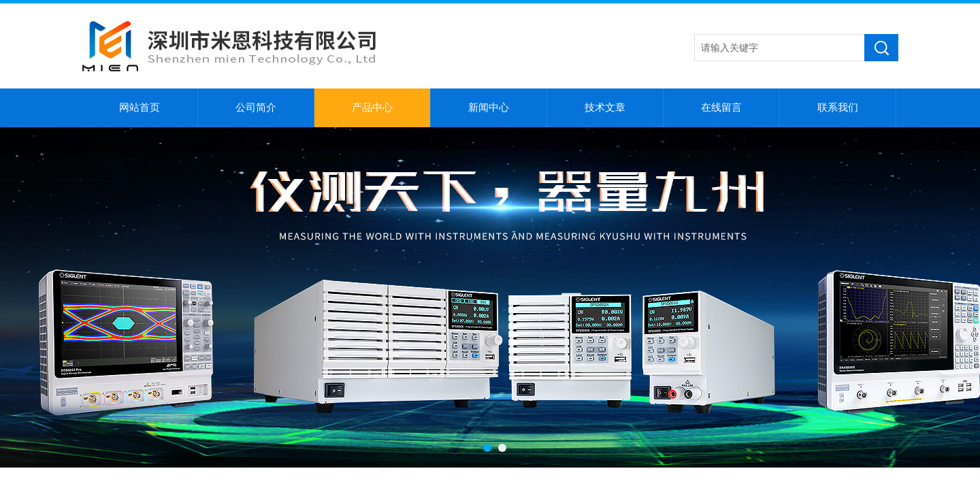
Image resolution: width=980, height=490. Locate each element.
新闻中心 (489, 108)
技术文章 (605, 108)
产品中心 (372, 108)
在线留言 (721, 108)
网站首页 (140, 108)
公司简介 (256, 108)
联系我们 (838, 108)
